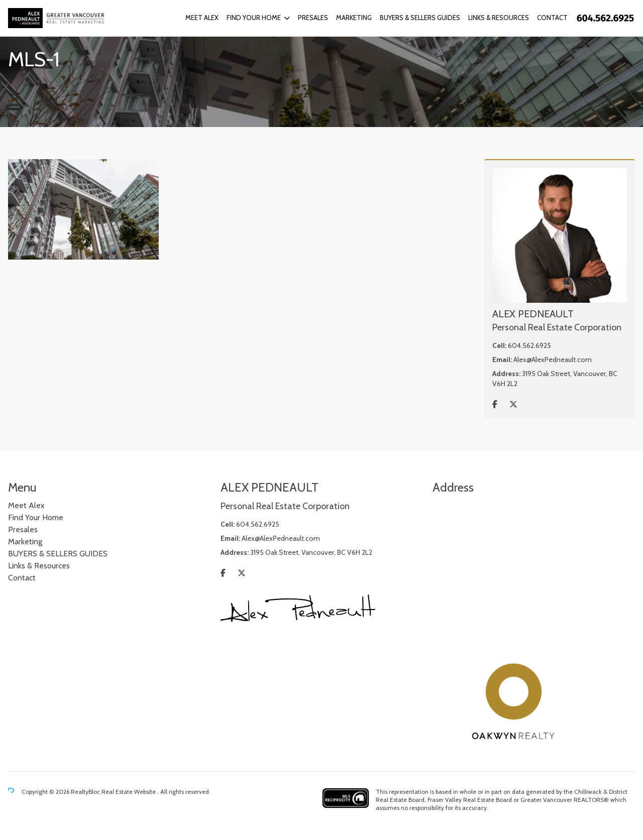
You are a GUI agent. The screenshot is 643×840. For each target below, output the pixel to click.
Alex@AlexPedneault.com (553, 359)
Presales (313, 18)
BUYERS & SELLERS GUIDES (420, 18)
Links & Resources (499, 18)
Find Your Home (254, 18)
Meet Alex (202, 18)
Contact (552, 18)
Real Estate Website (129, 792)
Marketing (354, 18)
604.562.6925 (529, 345)
